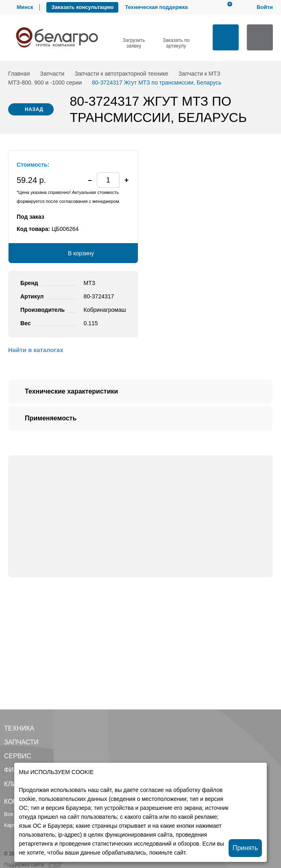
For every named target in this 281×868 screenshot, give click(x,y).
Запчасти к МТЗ (199, 74)
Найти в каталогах (36, 350)
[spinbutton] (108, 180)
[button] (126, 180)
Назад (34, 109)
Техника (19, 728)
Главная (19, 74)
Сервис (18, 756)
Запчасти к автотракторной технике (121, 74)
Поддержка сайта (33, 865)
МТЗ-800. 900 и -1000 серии (45, 83)
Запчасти (52, 74)
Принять (245, 848)
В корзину (81, 253)
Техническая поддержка (156, 7)
